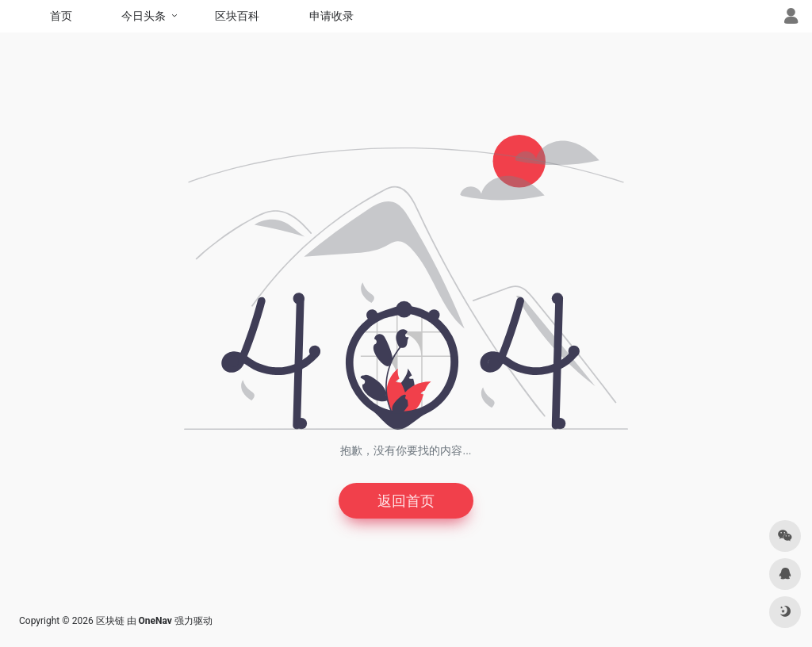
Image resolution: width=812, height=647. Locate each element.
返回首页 (406, 501)
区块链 (110, 621)
